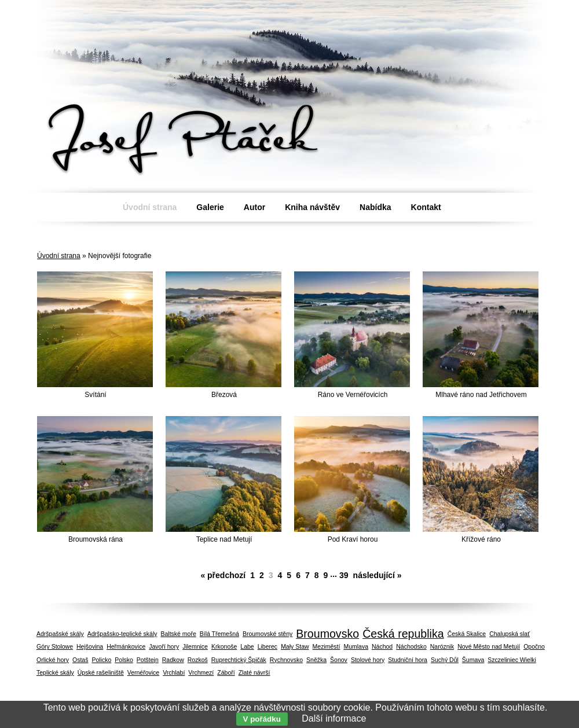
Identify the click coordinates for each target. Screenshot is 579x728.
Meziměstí (327, 646)
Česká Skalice (467, 634)
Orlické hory (53, 660)
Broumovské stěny (267, 634)
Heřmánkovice (126, 646)
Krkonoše (224, 646)
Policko (101, 660)
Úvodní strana (59, 256)
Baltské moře (179, 634)
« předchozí (223, 575)
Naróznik (442, 646)
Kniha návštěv (312, 207)
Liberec (267, 646)
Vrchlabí (174, 672)
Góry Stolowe (55, 646)
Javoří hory (164, 646)
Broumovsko (327, 634)
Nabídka (375, 207)
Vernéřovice (143, 672)
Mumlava (356, 646)
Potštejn (148, 660)
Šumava (473, 660)
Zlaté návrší (254, 672)
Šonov (339, 660)
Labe (247, 646)
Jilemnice (195, 646)
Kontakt (426, 207)
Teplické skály (55, 672)
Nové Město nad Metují (489, 646)
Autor (254, 207)
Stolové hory (368, 660)
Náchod (382, 646)
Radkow (173, 660)
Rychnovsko (286, 660)
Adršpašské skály (60, 634)
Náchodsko (411, 646)
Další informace (334, 718)
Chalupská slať (510, 634)
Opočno (534, 646)
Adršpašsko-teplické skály (122, 634)
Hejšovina (90, 646)
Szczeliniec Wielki (512, 660)
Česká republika (403, 634)
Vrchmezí (201, 672)
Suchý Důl (445, 660)
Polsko (124, 660)
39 (344, 575)
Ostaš (80, 660)
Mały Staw (295, 646)
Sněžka (316, 660)
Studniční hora (408, 660)
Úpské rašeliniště (101, 672)
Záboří (226, 672)
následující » (378, 575)
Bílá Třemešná (219, 634)
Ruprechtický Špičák (239, 660)
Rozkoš (198, 660)
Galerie (210, 207)
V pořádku (262, 719)
